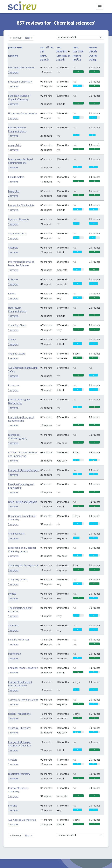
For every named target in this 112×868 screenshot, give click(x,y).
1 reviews (13, 72)
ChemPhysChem (17, 325)
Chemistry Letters (18, 580)
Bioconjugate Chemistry (21, 67)
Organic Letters (17, 354)
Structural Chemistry (19, 728)
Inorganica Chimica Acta (21, 205)
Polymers (13, 279)
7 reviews (13, 270)
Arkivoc (12, 339)
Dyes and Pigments (19, 219)
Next (29, 38)
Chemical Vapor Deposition (23, 668)
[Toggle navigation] (100, 7)
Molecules (14, 191)
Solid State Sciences (19, 640)
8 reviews (13, 358)
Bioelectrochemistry (19, 774)
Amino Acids (15, 145)
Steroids (13, 806)
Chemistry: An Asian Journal (23, 565)
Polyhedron (15, 654)
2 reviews (13, 104)
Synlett (12, 594)
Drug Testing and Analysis (23, 502)
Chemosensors (16, 534)
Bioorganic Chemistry (20, 82)
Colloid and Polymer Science (23, 700)
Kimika (12, 294)
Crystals (13, 760)
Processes (14, 385)
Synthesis (13, 625)
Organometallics (17, 234)
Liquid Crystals (16, 177)
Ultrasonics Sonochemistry (23, 113)
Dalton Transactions (19, 714)
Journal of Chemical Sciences (24, 470)
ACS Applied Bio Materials (22, 820)
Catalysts (13, 248)
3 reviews (13, 461)
